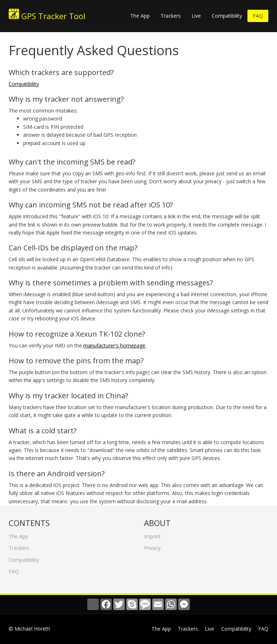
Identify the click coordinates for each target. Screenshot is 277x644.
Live (196, 16)
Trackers (171, 16)
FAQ (258, 16)
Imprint (152, 535)
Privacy (152, 546)
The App (140, 16)
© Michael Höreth (29, 629)
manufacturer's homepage (114, 345)
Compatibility (227, 16)
